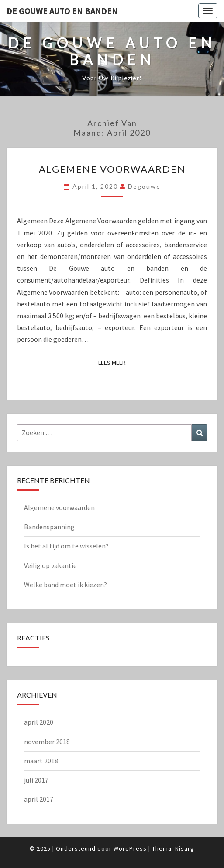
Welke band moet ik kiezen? (65, 585)
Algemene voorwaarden (112, 169)
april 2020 (39, 722)
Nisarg (185, 848)
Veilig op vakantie (50, 565)
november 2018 (47, 742)
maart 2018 (41, 761)
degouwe (144, 186)
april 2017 (39, 799)
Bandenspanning (49, 527)
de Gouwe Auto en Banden (62, 11)
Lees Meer (115, 362)
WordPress (130, 848)
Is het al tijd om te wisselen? (66, 546)
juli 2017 (36, 780)
